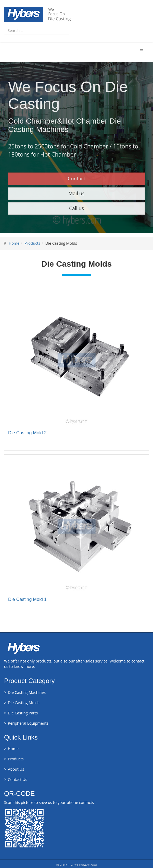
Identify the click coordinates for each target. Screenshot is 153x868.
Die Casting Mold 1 (27, 599)
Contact (77, 178)
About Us (16, 769)
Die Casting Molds (24, 703)
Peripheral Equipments (28, 723)
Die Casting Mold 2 (27, 433)
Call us (77, 208)
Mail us (76, 193)
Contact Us (17, 779)
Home (14, 243)
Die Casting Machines (27, 692)
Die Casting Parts (23, 713)
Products (32, 243)
